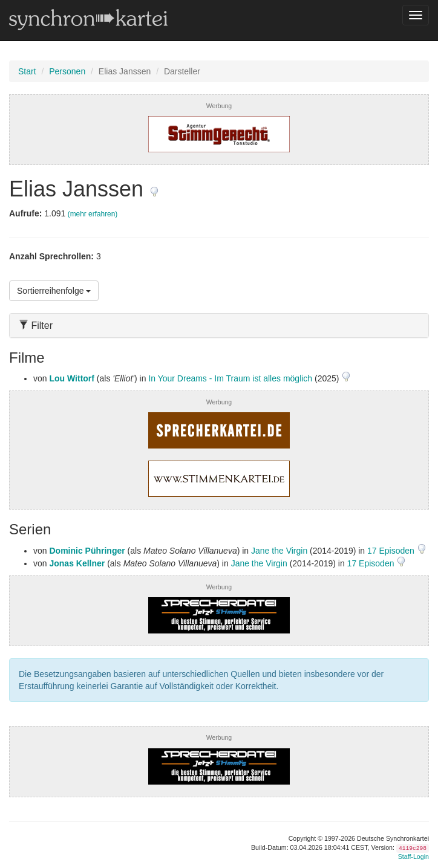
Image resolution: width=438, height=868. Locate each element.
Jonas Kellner (77, 563)
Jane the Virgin (279, 551)
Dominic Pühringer (87, 551)
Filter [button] (36, 325)
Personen (67, 71)
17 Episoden (392, 551)
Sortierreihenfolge (54, 291)
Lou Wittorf (72, 378)
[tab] (219, 325)
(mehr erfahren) (93, 214)
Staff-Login (413, 857)
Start (27, 71)
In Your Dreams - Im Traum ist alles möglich (230, 378)
